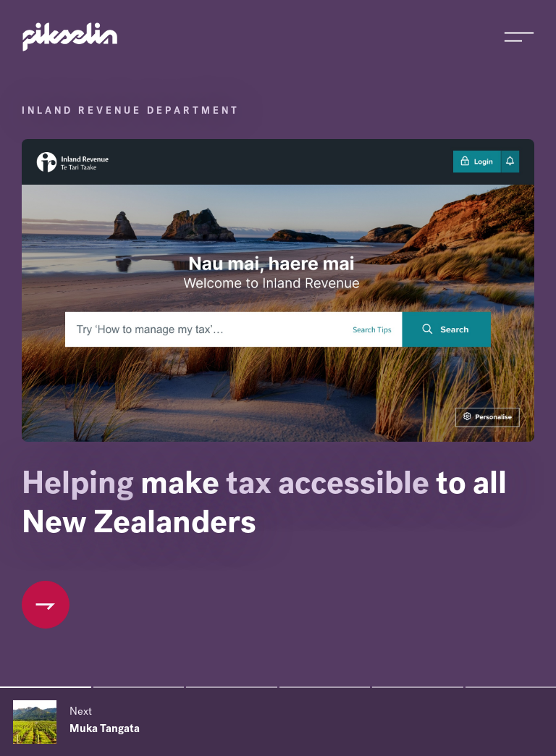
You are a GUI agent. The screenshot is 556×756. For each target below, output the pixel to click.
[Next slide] (278, 722)
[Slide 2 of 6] (139, 687)
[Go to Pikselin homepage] (70, 37)
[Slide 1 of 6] (46, 687)
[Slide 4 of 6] (325, 687)
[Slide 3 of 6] (232, 687)
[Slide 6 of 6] (511, 687)
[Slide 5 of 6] (418, 687)
